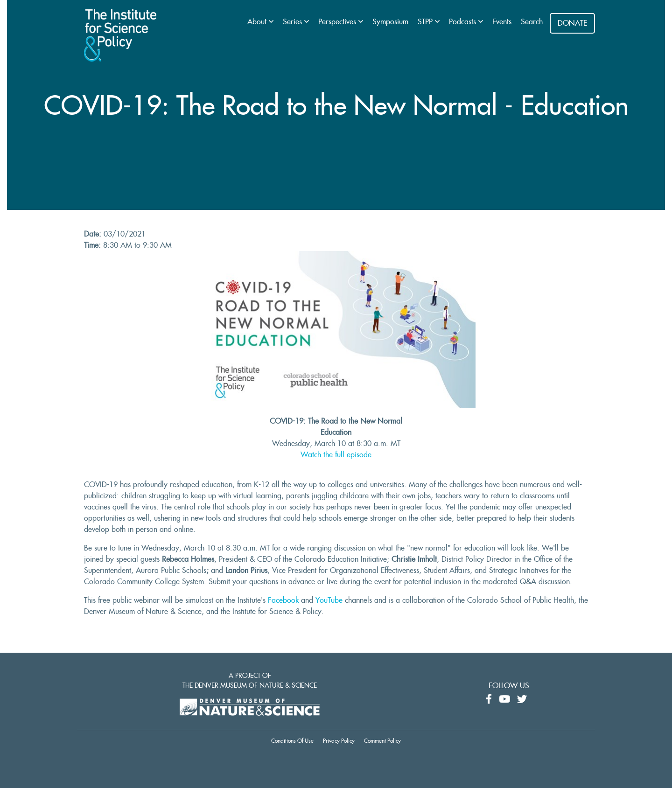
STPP (426, 22)
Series (294, 22)
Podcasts (464, 22)
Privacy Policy (339, 741)
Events (502, 22)
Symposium (390, 22)
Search (532, 22)
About (258, 22)
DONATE (572, 23)
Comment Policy (382, 741)
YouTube (329, 600)
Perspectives (338, 22)
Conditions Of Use (292, 741)
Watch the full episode (336, 455)
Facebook (283, 600)
